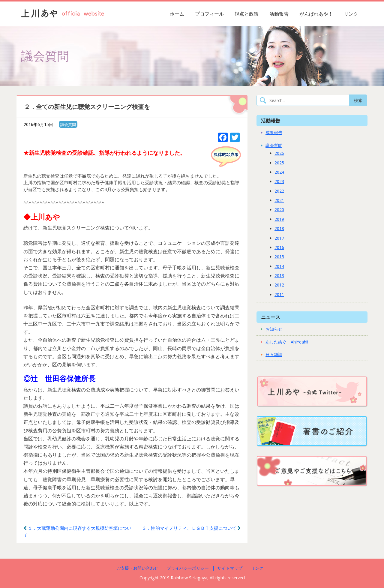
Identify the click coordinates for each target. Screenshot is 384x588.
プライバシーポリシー (188, 568)
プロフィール (209, 14)
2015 (279, 257)
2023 (279, 181)
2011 (279, 294)
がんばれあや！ (316, 14)
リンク (351, 14)
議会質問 (68, 124)
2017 (279, 238)
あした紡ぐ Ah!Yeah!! (287, 342)
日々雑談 (274, 354)
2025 (279, 163)
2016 (279, 247)
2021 (279, 200)
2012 (279, 285)
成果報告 (274, 132)
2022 (279, 191)
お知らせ (274, 329)
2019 (279, 219)
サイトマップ (230, 568)
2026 (279, 153)
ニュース (271, 317)
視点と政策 (247, 14)
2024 (279, 172)
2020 (279, 210)
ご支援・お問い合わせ (137, 568)
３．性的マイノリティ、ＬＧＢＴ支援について (191, 528)
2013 (279, 276)
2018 (279, 228)
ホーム (177, 14)
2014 (279, 266)
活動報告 (279, 14)
